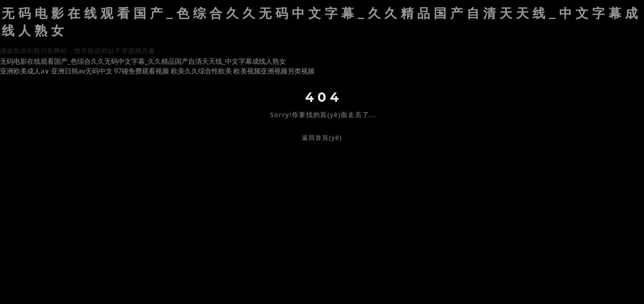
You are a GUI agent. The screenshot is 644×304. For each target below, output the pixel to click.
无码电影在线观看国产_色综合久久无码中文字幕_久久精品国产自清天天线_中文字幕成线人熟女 (143, 61)
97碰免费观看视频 (141, 71)
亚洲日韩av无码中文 (82, 71)
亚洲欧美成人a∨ (25, 71)
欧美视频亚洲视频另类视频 (274, 71)
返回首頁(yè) (322, 137)
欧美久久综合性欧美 (201, 71)
